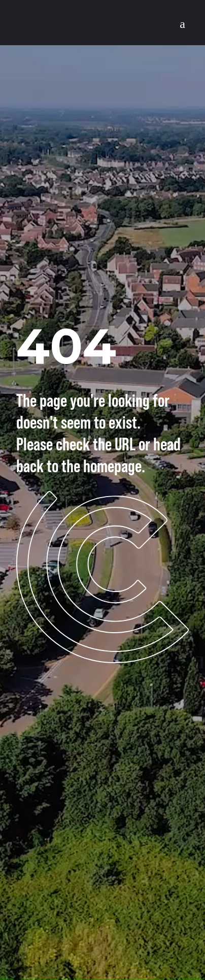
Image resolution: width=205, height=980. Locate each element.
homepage (112, 466)
